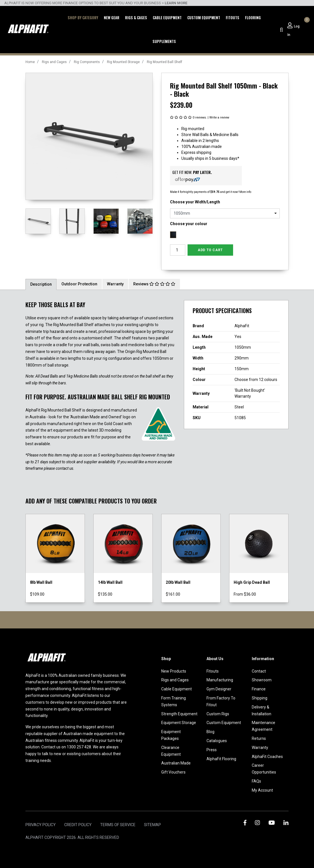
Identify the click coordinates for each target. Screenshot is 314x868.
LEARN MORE (176, 3)
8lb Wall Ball (41, 582)
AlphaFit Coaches (267, 757)
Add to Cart (210, 250)
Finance (259, 689)
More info (245, 192)
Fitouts (233, 18)
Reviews (154, 284)
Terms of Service (118, 825)
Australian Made (176, 763)
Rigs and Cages (175, 680)
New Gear (112, 18)
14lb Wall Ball (110, 582)
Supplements (164, 41)
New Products (174, 671)
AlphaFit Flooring (221, 759)
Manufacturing (220, 680)
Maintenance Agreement (264, 726)
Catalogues (217, 741)
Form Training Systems (174, 701)
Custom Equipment (204, 18)
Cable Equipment (167, 18)
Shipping (260, 698)
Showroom (262, 680)
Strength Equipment (179, 714)
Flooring (253, 18)
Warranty (115, 284)
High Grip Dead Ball (252, 582)
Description (41, 284)
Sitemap (152, 825)
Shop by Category (83, 18)
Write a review (219, 118)
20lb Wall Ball (178, 582)
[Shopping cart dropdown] (306, 25)
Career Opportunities (264, 769)
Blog (210, 732)
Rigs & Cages (136, 18)
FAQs (256, 781)
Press (212, 750)
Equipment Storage (179, 723)
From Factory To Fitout (221, 701)
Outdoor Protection (79, 284)
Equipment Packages (171, 735)
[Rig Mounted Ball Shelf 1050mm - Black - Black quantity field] (178, 250)
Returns (259, 738)
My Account (262, 790)
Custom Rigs (218, 714)
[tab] (41, 284)
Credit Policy (78, 825)
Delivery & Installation (262, 710)
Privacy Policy (41, 825)
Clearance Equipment (171, 751)
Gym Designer (219, 689)
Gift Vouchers (173, 772)
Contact (259, 671)
